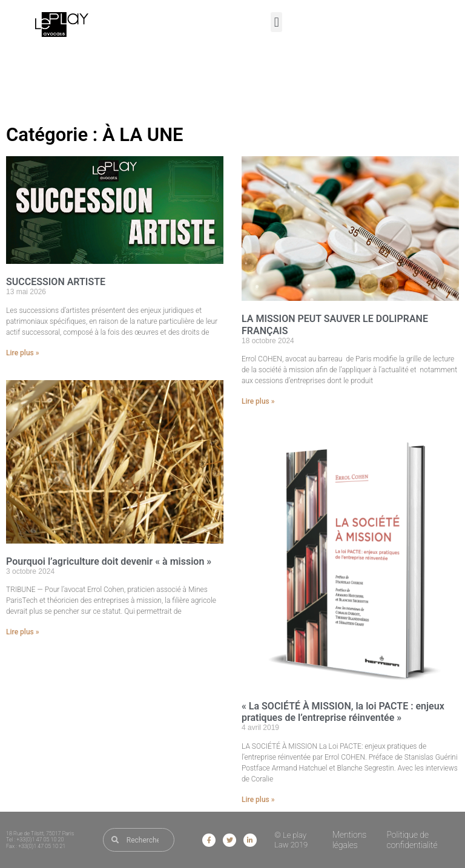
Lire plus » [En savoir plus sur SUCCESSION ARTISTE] (23, 353)
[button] (276, 22)
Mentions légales (349, 840)
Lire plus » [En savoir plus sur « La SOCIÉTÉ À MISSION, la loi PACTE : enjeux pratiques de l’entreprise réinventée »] (258, 800)
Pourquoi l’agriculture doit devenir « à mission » (109, 561)
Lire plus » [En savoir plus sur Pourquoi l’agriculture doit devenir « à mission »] (23, 632)
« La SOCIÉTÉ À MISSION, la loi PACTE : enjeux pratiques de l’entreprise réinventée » (343, 712)
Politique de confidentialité (412, 840)
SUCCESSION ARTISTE (56, 282)
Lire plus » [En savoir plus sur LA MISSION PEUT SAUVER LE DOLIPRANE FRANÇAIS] (258, 401)
